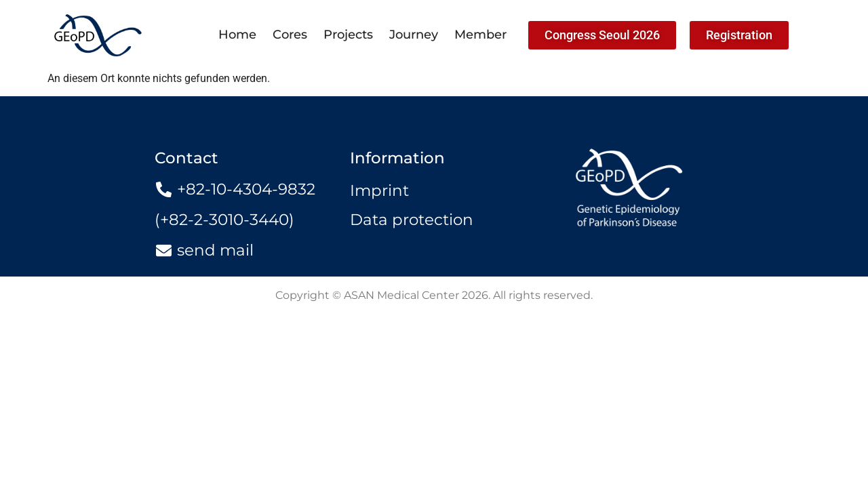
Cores (290, 35)
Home (237, 35)
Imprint (379, 190)
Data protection (412, 220)
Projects (348, 35)
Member (480, 35)
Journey (414, 35)
